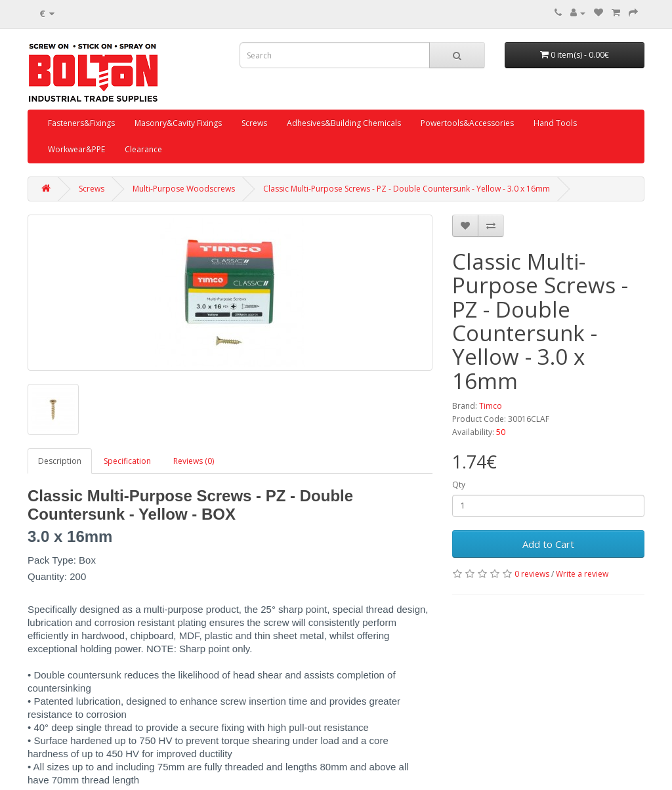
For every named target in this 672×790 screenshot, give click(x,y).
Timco (491, 406)
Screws (254, 123)
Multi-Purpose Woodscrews (184, 189)
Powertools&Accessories (467, 123)
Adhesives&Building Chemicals (344, 123)
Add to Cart (548, 544)
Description (60, 461)
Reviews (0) (194, 461)
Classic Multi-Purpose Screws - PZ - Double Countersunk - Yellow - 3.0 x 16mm (407, 189)
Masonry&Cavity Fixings (178, 123)
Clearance (143, 149)
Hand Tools (555, 123)
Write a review (582, 574)
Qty (459, 485)
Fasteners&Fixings (81, 123)
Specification (127, 461)
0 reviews (532, 574)
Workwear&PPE (76, 149)
